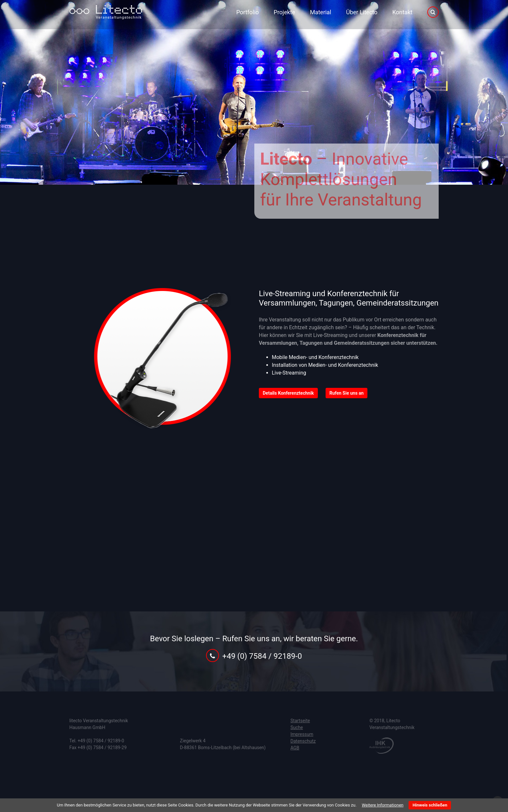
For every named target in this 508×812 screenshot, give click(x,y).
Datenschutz (303, 741)
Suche (297, 727)
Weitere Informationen (383, 805)
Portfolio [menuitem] (247, 12)
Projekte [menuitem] (284, 12)
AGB (295, 748)
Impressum (302, 734)
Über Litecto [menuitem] (362, 12)
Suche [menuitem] (433, 12)
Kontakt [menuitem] (402, 12)
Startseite (300, 721)
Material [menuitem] (321, 12)
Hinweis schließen (430, 805)
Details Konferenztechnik (288, 393)
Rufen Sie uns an (347, 393)
